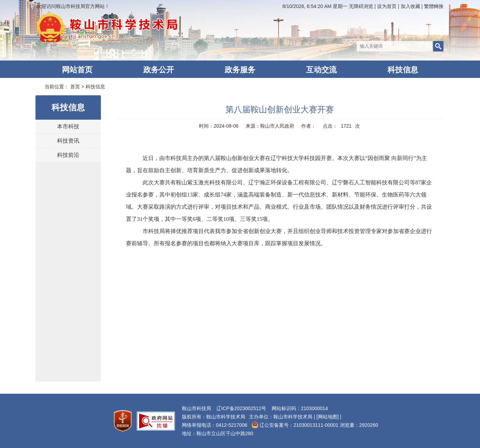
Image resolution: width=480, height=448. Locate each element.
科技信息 (403, 70)
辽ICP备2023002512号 (241, 408)
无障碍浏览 (360, 6)
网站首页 (77, 70)
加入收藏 (410, 6)
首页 (75, 87)
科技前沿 (68, 155)
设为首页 (387, 6)
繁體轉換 (433, 6)
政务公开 (159, 70)
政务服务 (240, 70)
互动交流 (321, 70)
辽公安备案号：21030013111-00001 (295, 425)
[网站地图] (328, 417)
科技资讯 (68, 141)
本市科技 (68, 126)
